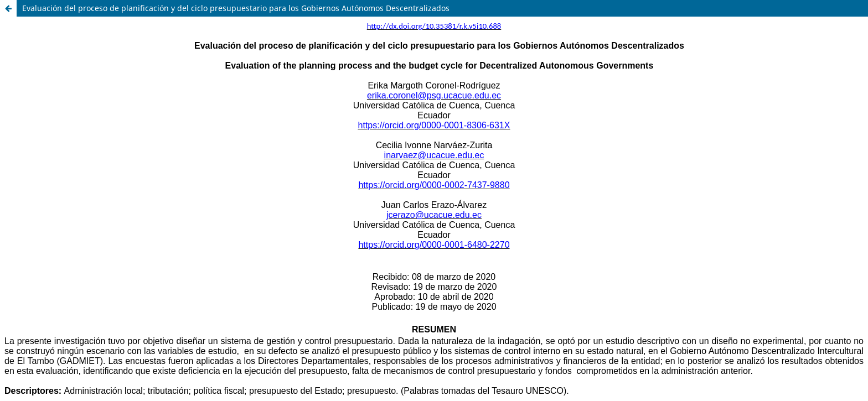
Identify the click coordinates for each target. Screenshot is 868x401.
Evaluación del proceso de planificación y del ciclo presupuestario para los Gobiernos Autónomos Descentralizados (236, 8)
